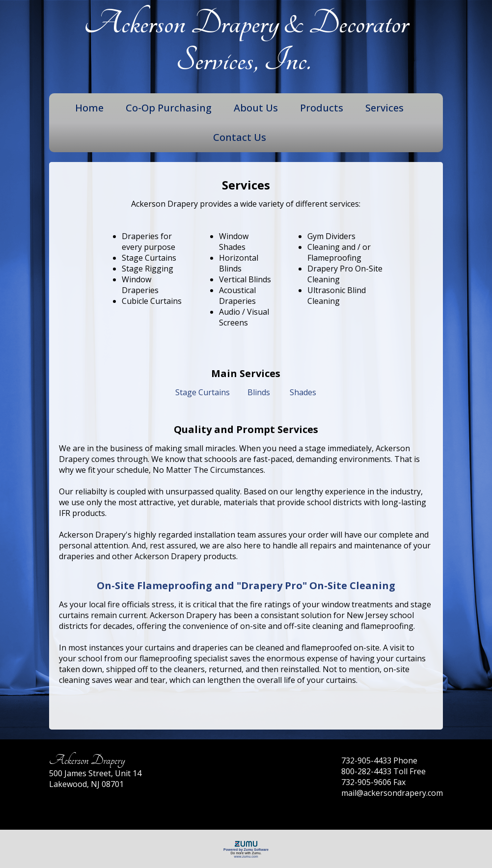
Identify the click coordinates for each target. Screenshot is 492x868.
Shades (303, 392)
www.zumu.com (246, 856)
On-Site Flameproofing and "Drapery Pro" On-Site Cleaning (246, 585)
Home (89, 108)
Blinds (259, 392)
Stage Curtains (203, 392)
